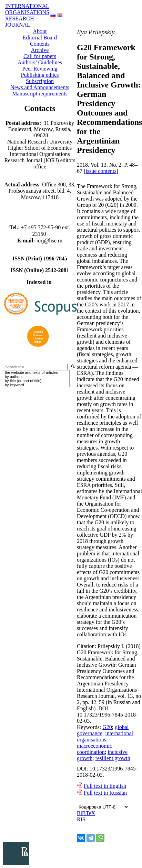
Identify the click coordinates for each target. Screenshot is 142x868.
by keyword (14, 385)
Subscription (40, 81)
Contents (40, 44)
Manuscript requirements (40, 94)
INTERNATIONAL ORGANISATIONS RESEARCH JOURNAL (27, 15)
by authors (14, 377)
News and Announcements (40, 87)
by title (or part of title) (23, 381)
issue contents (101, 171)
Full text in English (105, 786)
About (40, 31)
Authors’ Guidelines (40, 62)
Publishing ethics (40, 75)
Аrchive (40, 50)
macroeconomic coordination (94, 749)
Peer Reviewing (40, 69)
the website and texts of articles (31, 372)
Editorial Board (40, 38)
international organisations (105, 736)
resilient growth (113, 758)
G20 (107, 727)
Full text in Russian (105, 793)
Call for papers (40, 56)
